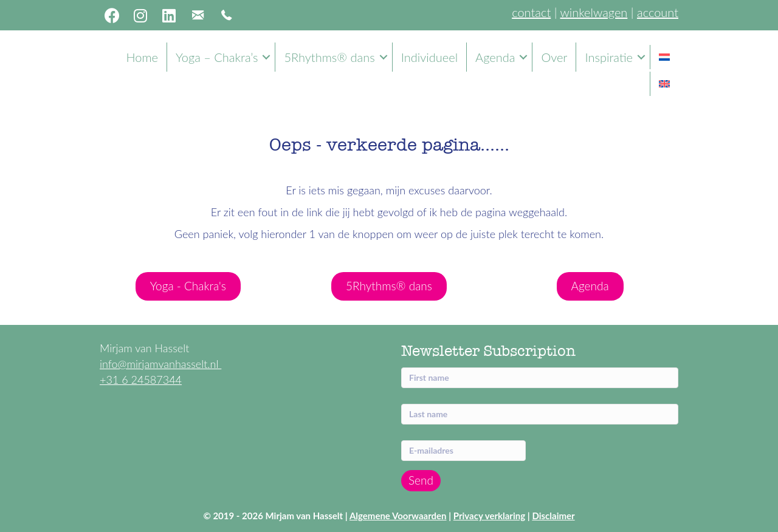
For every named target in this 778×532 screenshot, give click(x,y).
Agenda (495, 57)
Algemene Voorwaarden (398, 516)
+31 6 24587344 (141, 380)
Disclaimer (553, 516)
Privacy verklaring (489, 516)
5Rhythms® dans (329, 57)
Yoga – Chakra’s (217, 57)
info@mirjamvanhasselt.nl (160, 364)
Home (142, 57)
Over (554, 57)
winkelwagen (594, 12)
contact (531, 12)
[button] (112, 15)
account (658, 12)
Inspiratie (609, 57)
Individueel (429, 57)
